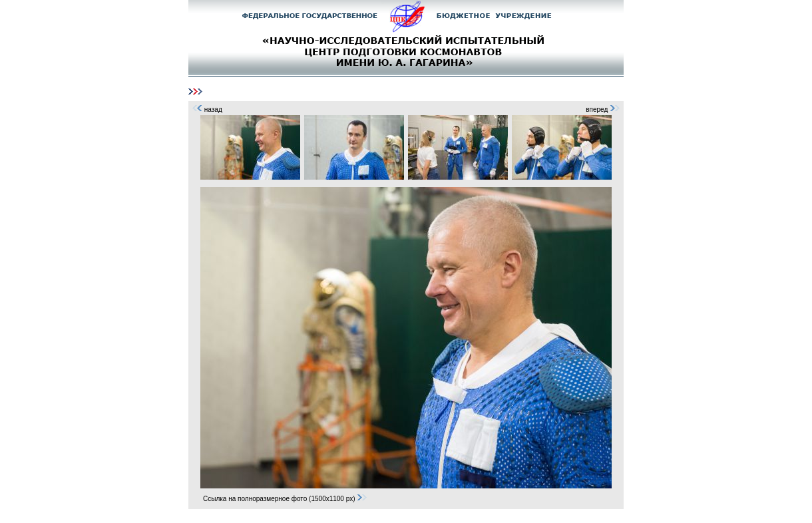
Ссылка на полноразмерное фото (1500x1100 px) (285, 499)
